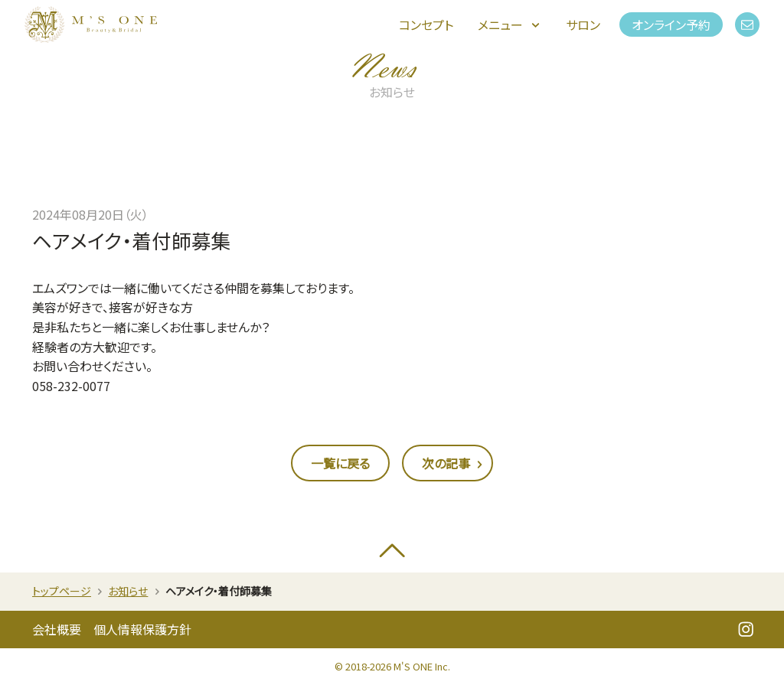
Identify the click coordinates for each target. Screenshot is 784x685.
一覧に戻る (340, 463)
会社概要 (57, 629)
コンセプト (426, 24)
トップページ (62, 591)
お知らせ (128, 591)
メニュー (510, 24)
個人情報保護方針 (142, 629)
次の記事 (454, 464)
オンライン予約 (671, 24)
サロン (583, 24)
